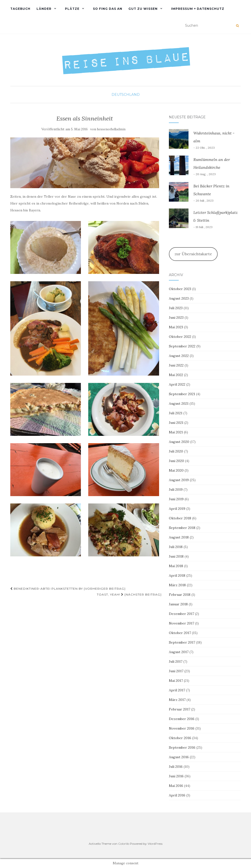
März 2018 (177, 585)
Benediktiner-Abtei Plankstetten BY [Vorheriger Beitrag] (68, 589)
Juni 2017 (176, 671)
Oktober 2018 (180, 518)
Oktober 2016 (180, 738)
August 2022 (179, 356)
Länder (44, 9)
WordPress (155, 844)
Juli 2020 (176, 451)
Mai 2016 (176, 786)
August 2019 (179, 480)
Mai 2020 (176, 470)
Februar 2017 (180, 709)
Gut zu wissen (143, 9)
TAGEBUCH (20, 9)
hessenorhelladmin (111, 129)
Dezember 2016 (182, 719)
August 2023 (179, 298)
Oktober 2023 (180, 289)
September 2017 (182, 642)
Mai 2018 (176, 566)
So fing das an (108, 9)
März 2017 (177, 700)
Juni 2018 (176, 556)
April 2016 (177, 795)
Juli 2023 (176, 308)
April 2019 (177, 509)
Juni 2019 (176, 499)
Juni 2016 (176, 776)
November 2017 (182, 623)
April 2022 (177, 384)
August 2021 (179, 403)
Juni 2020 (176, 461)
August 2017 (179, 652)
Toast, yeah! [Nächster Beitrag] (129, 594)
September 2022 (182, 346)
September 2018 (182, 528)
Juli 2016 (176, 767)
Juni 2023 (176, 318)
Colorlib (124, 844)
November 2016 (182, 728)
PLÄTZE (72, 9)
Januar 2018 (178, 604)
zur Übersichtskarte (193, 254)
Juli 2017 (176, 661)
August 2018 (179, 537)
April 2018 (177, 575)
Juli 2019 (176, 489)
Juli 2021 (176, 413)
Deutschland (126, 95)
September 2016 (182, 747)
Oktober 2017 (180, 633)
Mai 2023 (176, 327)
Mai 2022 (176, 375)
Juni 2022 (176, 365)
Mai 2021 (176, 432)
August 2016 (179, 757)
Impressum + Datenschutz (198, 9)
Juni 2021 (176, 423)
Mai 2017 (176, 681)
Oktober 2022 (180, 337)
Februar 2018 (180, 595)
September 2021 (182, 394)
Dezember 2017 (182, 614)
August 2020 (179, 442)
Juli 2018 (176, 547)
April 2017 (177, 690)
